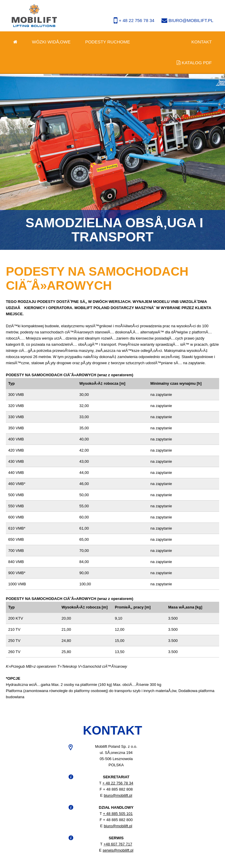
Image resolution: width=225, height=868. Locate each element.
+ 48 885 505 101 (118, 814)
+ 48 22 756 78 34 (135, 20)
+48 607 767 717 (118, 844)
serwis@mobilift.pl (118, 850)
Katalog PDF (194, 63)
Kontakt (202, 42)
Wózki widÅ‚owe (51, 42)
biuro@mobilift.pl (187, 20)
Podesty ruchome (108, 42)
